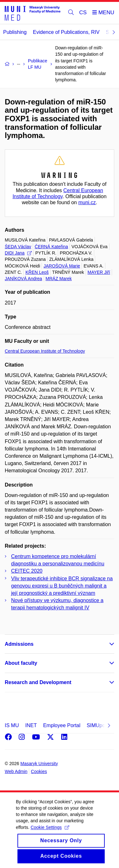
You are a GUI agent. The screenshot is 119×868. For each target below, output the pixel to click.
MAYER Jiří (99, 272)
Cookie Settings (50, 835)
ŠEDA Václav (18, 247)
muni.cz (87, 202)
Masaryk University (39, 764)
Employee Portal (62, 725)
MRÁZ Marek (59, 279)
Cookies (39, 771)
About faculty (21, 663)
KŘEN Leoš (37, 272)
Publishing (15, 32)
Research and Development (38, 682)
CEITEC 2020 (27, 571)
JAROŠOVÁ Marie (62, 266)
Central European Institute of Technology (45, 351)
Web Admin (16, 771)
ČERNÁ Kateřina (51, 247)
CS (83, 13)
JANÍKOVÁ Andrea (23, 279)
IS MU (12, 725)
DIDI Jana (18, 253)
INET (31, 725)
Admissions (19, 644)
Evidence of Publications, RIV (66, 32)
